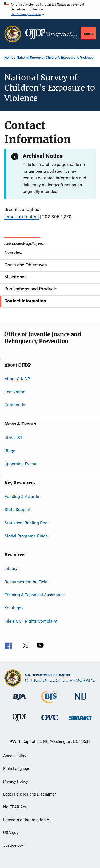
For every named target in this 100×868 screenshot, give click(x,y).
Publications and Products (31, 289)
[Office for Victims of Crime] (50, 721)
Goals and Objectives (26, 265)
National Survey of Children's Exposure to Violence (55, 57)
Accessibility (15, 756)
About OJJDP (17, 378)
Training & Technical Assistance (35, 595)
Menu (88, 34)
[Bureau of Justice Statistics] (50, 704)
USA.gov (11, 833)
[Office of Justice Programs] (13, 34)
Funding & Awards (22, 496)
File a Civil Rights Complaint (31, 621)
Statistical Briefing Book (27, 523)
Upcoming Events (21, 464)
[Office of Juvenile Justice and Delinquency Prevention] (19, 722)
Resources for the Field (26, 581)
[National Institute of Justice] (81, 701)
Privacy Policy (16, 781)
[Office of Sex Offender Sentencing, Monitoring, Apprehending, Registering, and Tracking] (81, 721)
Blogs (10, 451)
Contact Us (15, 405)
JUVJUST (14, 438)
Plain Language (17, 769)
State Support (17, 510)
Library (11, 568)
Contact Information (25, 301)
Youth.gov (14, 608)
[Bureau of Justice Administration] (20, 701)
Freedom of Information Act (28, 820)
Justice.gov (13, 845)
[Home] (51, 34)
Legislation (15, 392)
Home (9, 57)
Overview (13, 253)
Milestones (15, 277)
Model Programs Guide (26, 536)
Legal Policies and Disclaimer (30, 794)
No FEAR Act (15, 807)
